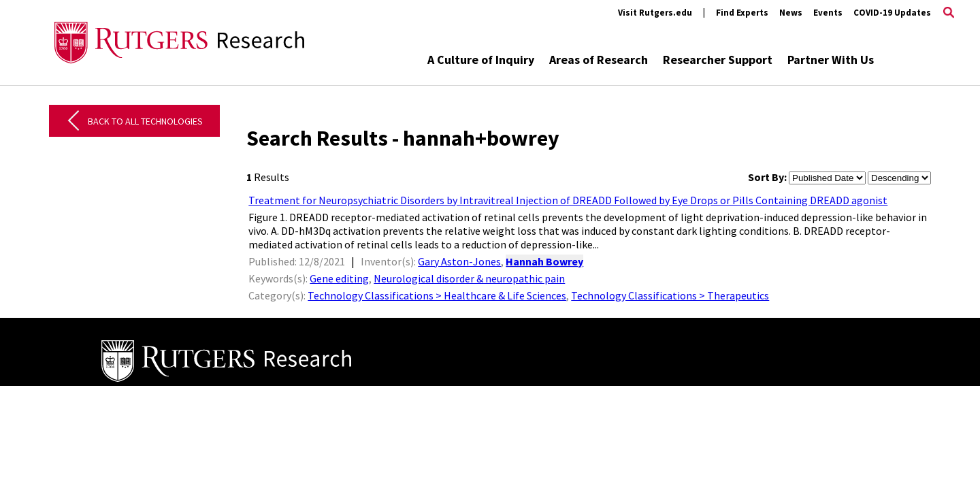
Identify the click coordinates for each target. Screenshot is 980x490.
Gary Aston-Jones (459, 261)
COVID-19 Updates (892, 13)
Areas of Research (599, 60)
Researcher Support (718, 60)
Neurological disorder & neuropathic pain (469, 278)
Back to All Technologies (145, 121)
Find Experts (742, 13)
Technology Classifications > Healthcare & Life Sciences (437, 295)
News (791, 13)
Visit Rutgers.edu (655, 13)
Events (828, 13)
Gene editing (339, 278)
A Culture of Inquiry (481, 60)
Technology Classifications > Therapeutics (670, 295)
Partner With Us (831, 60)
